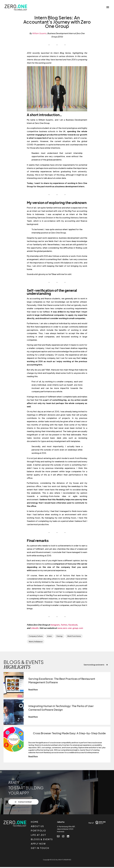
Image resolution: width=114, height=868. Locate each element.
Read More (33, 689)
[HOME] (44, 823)
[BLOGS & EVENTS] (44, 841)
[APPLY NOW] (44, 845)
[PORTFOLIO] (44, 832)
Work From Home (74, 636)
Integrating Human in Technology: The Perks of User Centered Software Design (63, 708)
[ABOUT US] (44, 828)
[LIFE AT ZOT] (44, 836)
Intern (50, 636)
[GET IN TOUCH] (44, 850)
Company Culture (36, 636)
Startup (60, 636)
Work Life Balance (36, 642)
